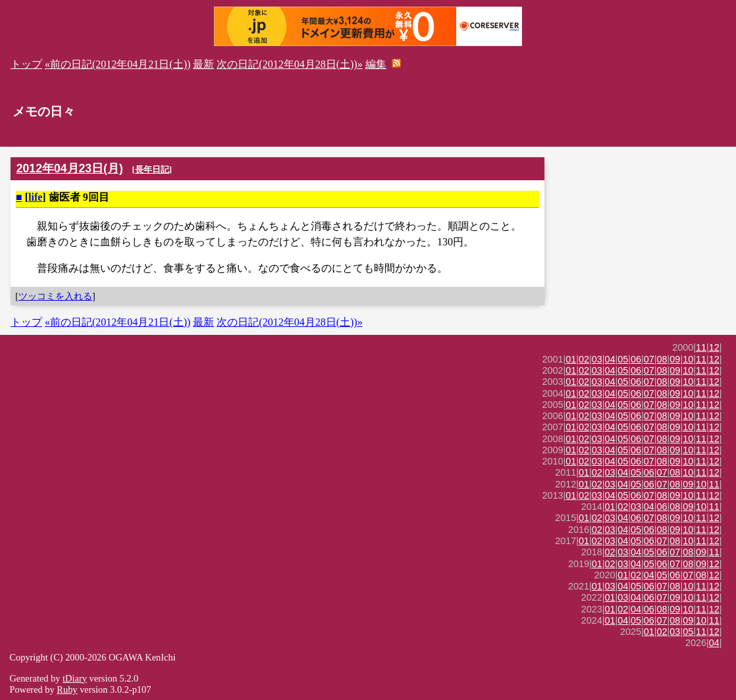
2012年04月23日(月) (70, 168)
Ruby (67, 689)
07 (649, 359)
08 (662, 359)
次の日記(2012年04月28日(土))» (289, 64)
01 (571, 359)
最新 (203, 64)
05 (623, 359)
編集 (376, 64)
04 (610, 359)
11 (701, 347)
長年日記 (152, 169)
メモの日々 (44, 112)
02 (584, 359)
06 (636, 359)
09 (675, 359)
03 (597, 359)
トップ (26, 64)
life (35, 197)
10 (688, 359)
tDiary (75, 678)
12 (714, 347)
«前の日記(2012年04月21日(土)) (118, 64)
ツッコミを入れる (55, 296)
